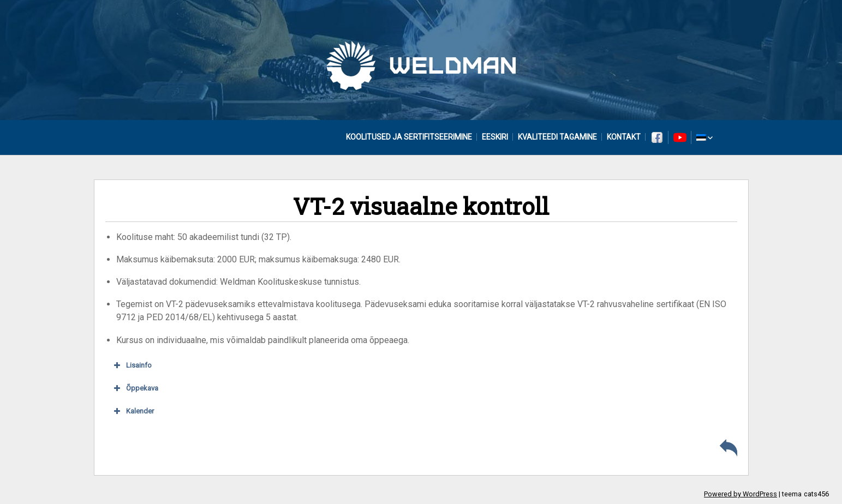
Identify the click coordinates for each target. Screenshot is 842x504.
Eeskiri (495, 137)
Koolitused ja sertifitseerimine (409, 137)
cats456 (816, 494)
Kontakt (624, 137)
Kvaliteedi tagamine (557, 137)
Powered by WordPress (741, 494)
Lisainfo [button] (132, 365)
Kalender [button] (133, 411)
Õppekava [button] (135, 388)
